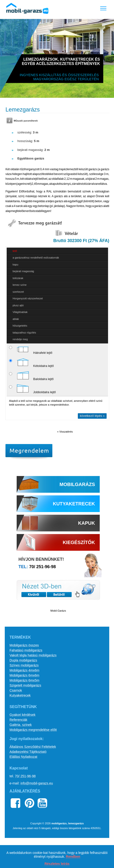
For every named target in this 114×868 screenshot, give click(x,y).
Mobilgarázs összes (24, 645)
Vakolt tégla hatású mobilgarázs (33, 655)
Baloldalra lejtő (31, 376)
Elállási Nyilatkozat (23, 757)
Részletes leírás (57, 864)
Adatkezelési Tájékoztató (28, 752)
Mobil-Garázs (58, 611)
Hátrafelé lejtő (31, 349)
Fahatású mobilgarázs (26, 650)
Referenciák (18, 720)
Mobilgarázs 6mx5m (24, 680)
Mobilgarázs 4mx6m (24, 670)
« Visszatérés (65, 432)
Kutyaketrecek (20, 695)
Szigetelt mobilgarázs (25, 685)
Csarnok (16, 690)
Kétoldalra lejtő (31, 363)
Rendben (73, 857)
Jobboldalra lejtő (32, 389)
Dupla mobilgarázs (23, 660)
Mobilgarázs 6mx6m (24, 675)
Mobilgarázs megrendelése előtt (33, 730)
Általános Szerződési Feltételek (33, 747)
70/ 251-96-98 (43, 567)
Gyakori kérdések (22, 715)
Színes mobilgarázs (24, 665)
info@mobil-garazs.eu (37, 783)
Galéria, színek (21, 725)
